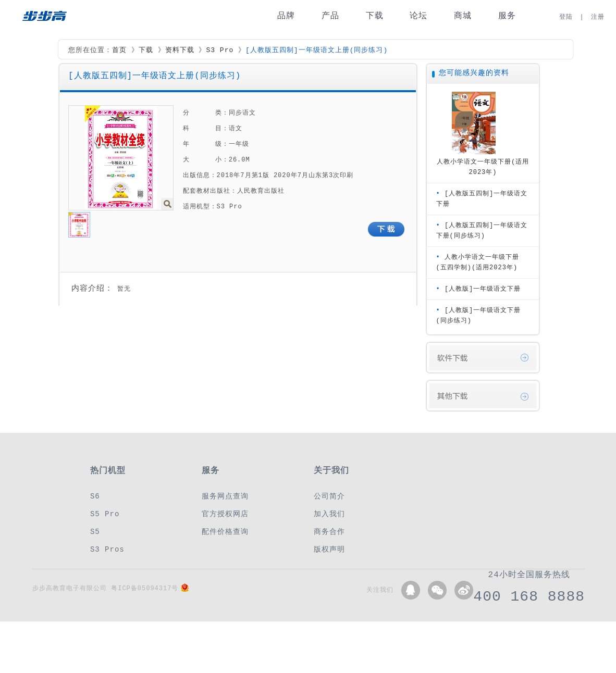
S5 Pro (105, 514)
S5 (95, 532)
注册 (598, 17)
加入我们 (329, 514)
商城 (463, 16)
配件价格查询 (225, 532)
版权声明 (329, 549)
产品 (330, 16)
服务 (507, 16)
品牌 (286, 16)
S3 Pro (220, 51)
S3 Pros (107, 549)
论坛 (418, 16)
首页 (119, 51)
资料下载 (180, 51)
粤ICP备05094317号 (145, 588)
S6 (95, 496)
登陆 (566, 17)
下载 (375, 16)
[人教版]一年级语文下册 (483, 289)
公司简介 (329, 496)
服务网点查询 (225, 496)
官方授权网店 (225, 514)
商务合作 (329, 532)
